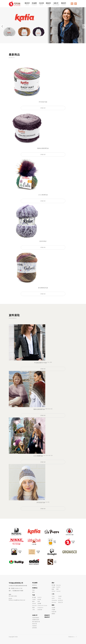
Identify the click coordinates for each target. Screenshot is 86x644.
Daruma (34, 606)
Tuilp (53, 596)
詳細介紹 (43, 108)
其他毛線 (40, 610)
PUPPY (40, 597)
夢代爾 (34, 597)
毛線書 (53, 608)
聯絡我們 (64, 4)
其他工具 (60, 602)
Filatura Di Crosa (42, 606)
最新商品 (35, 585)
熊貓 (33, 608)
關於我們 (27, 4)
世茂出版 (54, 612)
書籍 (33, 592)
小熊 (33, 610)
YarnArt (58, 591)
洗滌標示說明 (36, 620)
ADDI (53, 598)
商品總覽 (34, 4)
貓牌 (33, 601)
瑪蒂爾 (39, 603)
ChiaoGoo (54, 600)
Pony (60, 598)
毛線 (33, 590)
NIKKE (34, 603)
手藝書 (53, 610)
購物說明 (48, 4)
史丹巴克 (60, 600)
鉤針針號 (35, 624)
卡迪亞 (34, 599)
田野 (39, 601)
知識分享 (56, 4)
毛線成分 (35, 626)
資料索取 (35, 628)
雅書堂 (53, 614)
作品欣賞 (41, 4)
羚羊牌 (39, 599)
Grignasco (40, 608)
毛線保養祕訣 (36, 618)
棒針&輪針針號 (36, 622)
